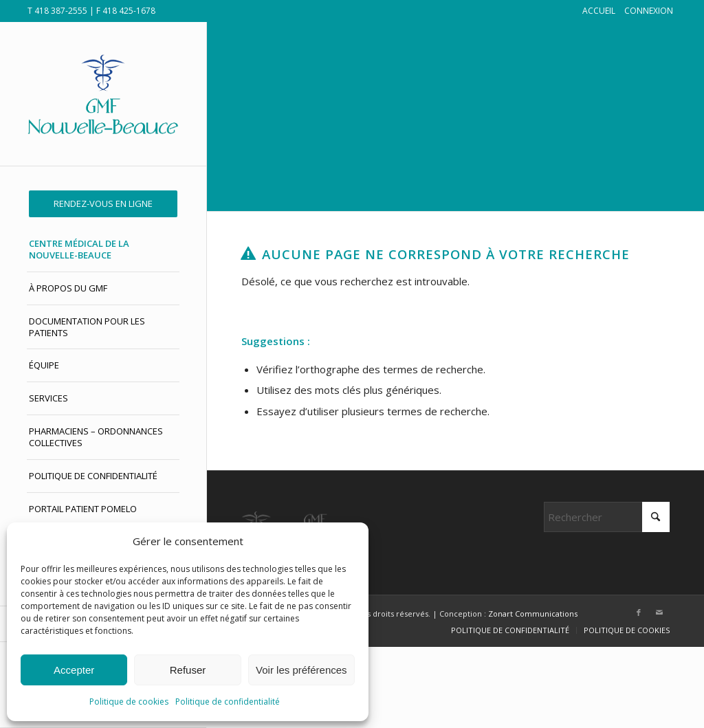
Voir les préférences (301, 670)
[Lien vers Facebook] (639, 613)
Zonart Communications (533, 614)
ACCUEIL (599, 11)
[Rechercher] (607, 517)
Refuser (188, 670)
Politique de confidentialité (228, 702)
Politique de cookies (129, 702)
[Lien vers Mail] (659, 613)
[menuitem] (103, 204)
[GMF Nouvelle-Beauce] (103, 94)
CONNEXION (649, 11)
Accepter (74, 670)
